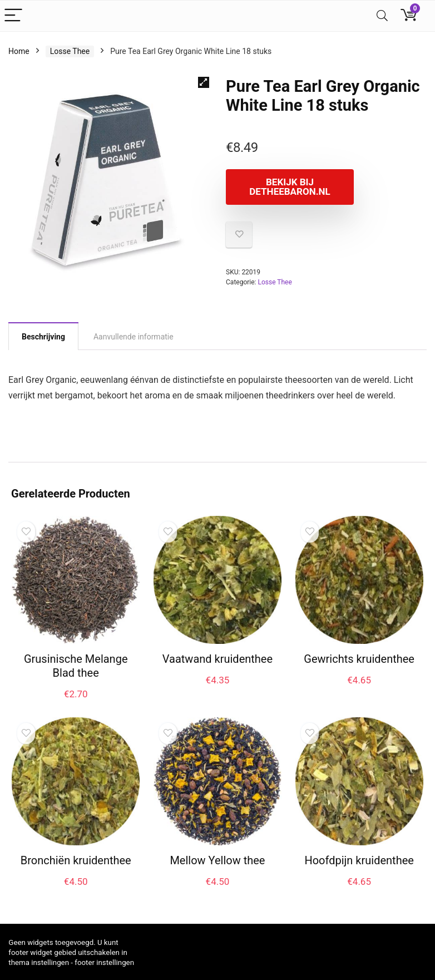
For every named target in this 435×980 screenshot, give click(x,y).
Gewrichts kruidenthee (359, 659)
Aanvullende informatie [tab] (134, 337)
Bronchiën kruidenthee (76, 860)
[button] (204, 82)
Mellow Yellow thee (217, 860)
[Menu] (13, 16)
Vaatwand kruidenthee (217, 659)
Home (19, 51)
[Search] (382, 16)
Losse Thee (70, 51)
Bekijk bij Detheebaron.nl (290, 187)
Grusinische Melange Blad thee (76, 666)
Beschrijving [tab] (43, 337)
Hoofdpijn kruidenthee (359, 860)
